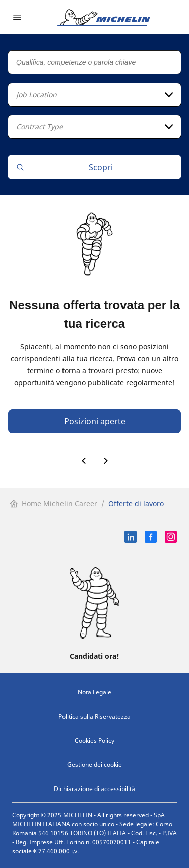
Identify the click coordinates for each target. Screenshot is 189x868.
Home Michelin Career (53, 503)
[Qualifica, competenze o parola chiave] (94, 62)
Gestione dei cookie (94, 765)
